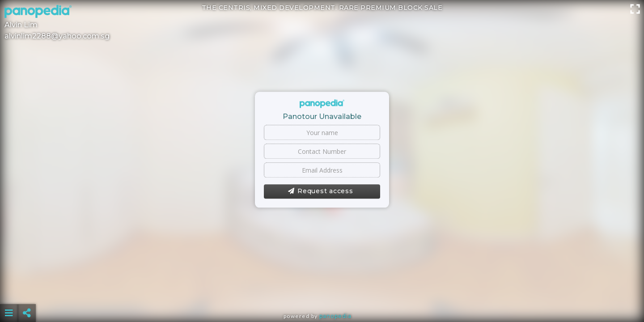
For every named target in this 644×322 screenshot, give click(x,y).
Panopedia (335, 316)
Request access (320, 191)
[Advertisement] (322, 291)
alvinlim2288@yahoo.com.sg (57, 36)
